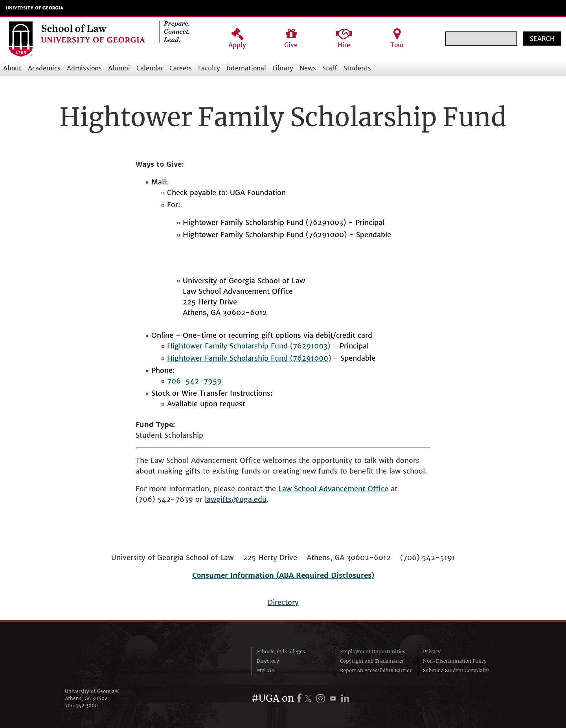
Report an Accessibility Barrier (376, 670)
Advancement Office (354, 489)
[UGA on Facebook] (300, 698)
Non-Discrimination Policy (455, 661)
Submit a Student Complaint (456, 670)
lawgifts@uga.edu (236, 499)
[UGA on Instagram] (322, 698)
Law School (299, 489)
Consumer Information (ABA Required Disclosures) (283, 575)
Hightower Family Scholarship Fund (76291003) (249, 346)
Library (283, 68)
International (246, 68)
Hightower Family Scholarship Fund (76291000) (249, 358)
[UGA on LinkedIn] (345, 698)
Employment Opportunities (373, 652)
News (308, 68)
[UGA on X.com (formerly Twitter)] (309, 698)
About (12, 68)
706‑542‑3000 (81, 705)
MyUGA (266, 670)
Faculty (209, 68)
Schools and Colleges (281, 652)
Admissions (84, 68)
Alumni (119, 68)
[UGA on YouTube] (334, 698)
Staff (330, 68)
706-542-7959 (194, 381)
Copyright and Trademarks (372, 661)
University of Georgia (35, 8)
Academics (44, 68)
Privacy (432, 652)
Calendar (150, 68)
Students (357, 68)
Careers (181, 68)
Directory (283, 602)
